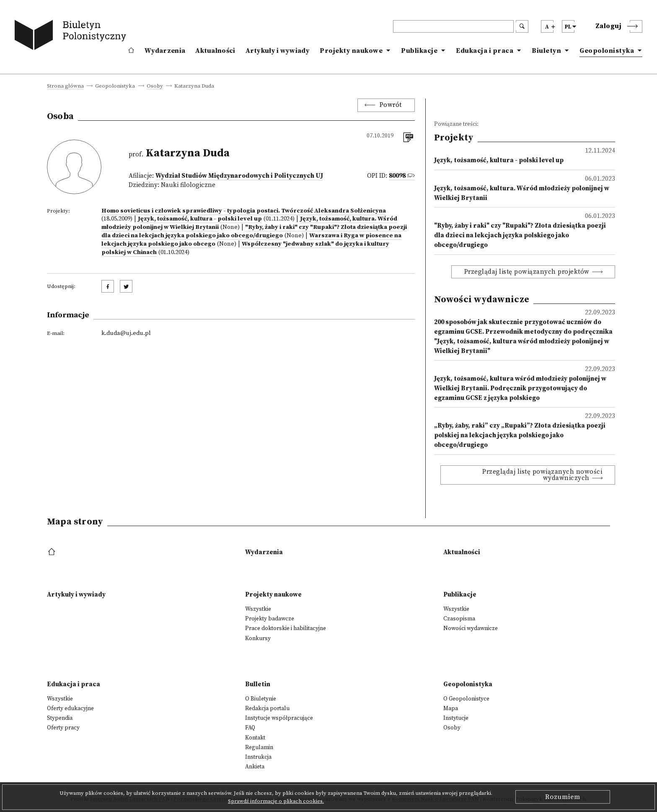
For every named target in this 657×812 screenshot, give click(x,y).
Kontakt (255, 738)
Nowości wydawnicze (471, 628)
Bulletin (258, 684)
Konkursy (258, 638)
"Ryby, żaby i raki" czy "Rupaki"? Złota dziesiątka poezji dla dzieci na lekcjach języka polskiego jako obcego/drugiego (254, 231)
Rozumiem (563, 797)
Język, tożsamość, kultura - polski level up (200, 219)
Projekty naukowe (351, 51)
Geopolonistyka (607, 51)
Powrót (391, 105)
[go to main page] (72, 36)
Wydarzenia (165, 51)
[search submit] (522, 26)
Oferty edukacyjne (70, 708)
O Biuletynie (261, 699)
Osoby (155, 86)
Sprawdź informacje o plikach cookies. (276, 801)
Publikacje (419, 51)
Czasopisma (459, 619)
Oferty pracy (63, 728)
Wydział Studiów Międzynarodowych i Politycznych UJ (239, 176)
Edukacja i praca (485, 51)
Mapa (451, 708)
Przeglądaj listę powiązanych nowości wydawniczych (542, 475)
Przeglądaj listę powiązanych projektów (527, 272)
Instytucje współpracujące (279, 718)
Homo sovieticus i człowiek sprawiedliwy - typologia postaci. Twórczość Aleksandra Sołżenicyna (244, 211)
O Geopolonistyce (466, 699)
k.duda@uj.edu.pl (126, 333)
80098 (397, 176)
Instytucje (456, 718)
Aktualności (215, 51)
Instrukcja (258, 757)
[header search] (453, 26)
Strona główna (65, 86)
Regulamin (259, 747)
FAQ (250, 728)
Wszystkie (258, 609)
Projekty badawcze (270, 619)
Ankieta (255, 767)
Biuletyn (546, 51)
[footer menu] (53, 552)
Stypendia (60, 718)
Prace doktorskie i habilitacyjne (286, 628)
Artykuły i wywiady (278, 51)
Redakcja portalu (267, 708)
